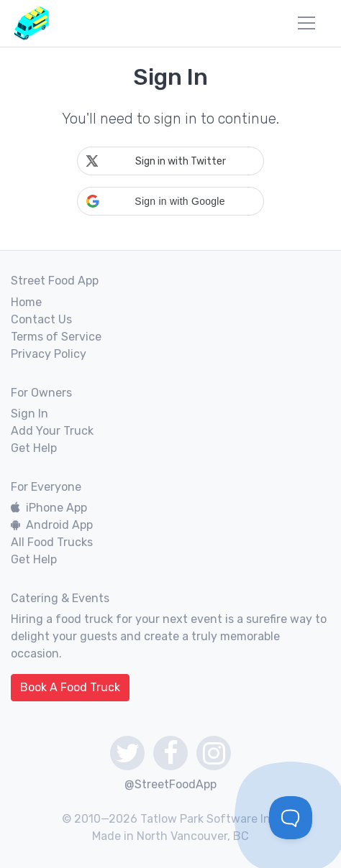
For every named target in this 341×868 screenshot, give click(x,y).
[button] (170, 201)
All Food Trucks (52, 542)
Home (26, 302)
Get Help (34, 448)
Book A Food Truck (70, 687)
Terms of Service (56, 337)
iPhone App (49, 508)
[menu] (306, 23)
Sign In (29, 414)
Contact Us (41, 319)
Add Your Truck (52, 431)
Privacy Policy (49, 354)
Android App (52, 525)
